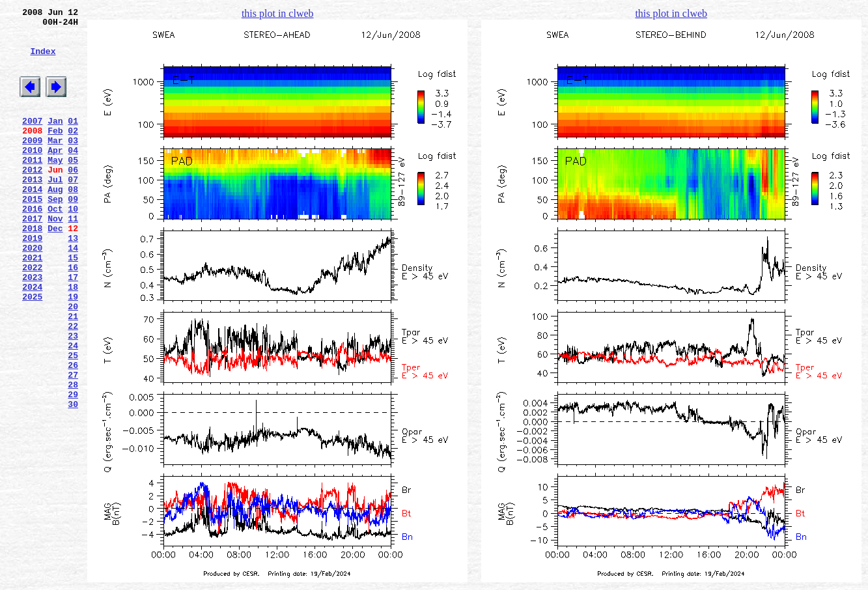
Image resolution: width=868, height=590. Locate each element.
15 (73, 304)
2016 (32, 246)
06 (73, 199)
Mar (55, 163)
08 (73, 222)
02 (73, 152)
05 (73, 187)
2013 (32, 210)
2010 (32, 175)
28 (73, 457)
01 (73, 140)
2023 (32, 328)
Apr (55, 175)
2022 (32, 316)
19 (73, 351)
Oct (55, 246)
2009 (32, 163)
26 (73, 433)
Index (43, 61)
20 (73, 363)
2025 (32, 351)
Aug (55, 222)
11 (73, 257)
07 (73, 210)
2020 (32, 292)
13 (73, 281)
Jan (55, 140)
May (55, 187)
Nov (55, 257)
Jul (55, 210)
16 (73, 316)
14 (73, 292)
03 (73, 163)
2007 (32, 140)
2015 (32, 234)
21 (73, 374)
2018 (32, 269)
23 (73, 398)
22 (73, 386)
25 (73, 421)
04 (73, 175)
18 (73, 339)
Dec (55, 269)
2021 (32, 304)
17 (73, 328)
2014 (32, 222)
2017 (32, 257)
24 (73, 410)
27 (73, 445)
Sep (55, 234)
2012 (32, 199)
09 (73, 234)
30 (73, 480)
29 (73, 468)
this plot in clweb (278, 13)
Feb (55, 152)
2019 (32, 281)
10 (73, 246)
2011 (32, 187)
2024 (32, 339)
